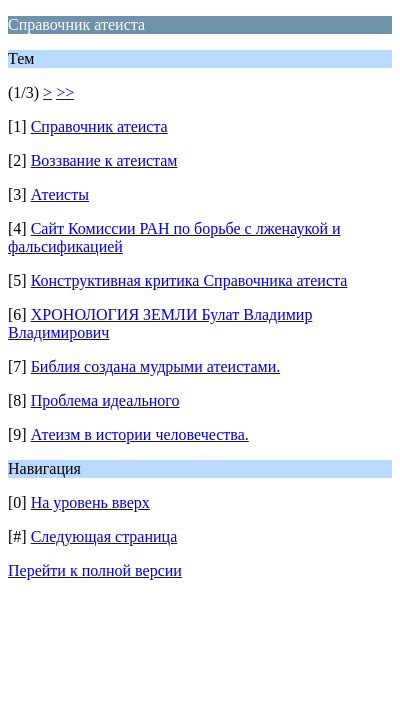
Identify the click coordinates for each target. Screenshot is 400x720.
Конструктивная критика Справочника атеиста (189, 280)
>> (65, 92)
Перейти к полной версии (95, 570)
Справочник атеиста (99, 126)
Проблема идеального (105, 400)
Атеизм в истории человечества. (140, 434)
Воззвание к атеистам (104, 160)
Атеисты (60, 194)
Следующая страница (104, 536)
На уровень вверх (90, 502)
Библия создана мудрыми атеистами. (156, 366)
